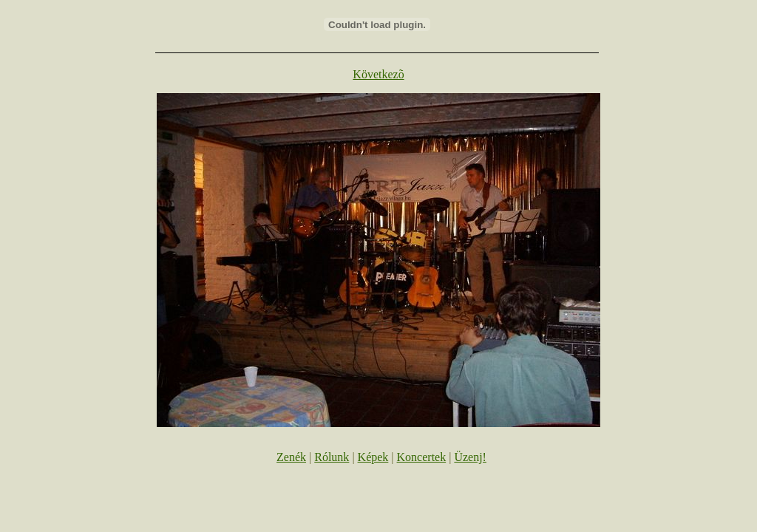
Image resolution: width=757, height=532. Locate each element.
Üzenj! (470, 457)
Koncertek (422, 457)
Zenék (291, 457)
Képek (373, 457)
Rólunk (332, 457)
